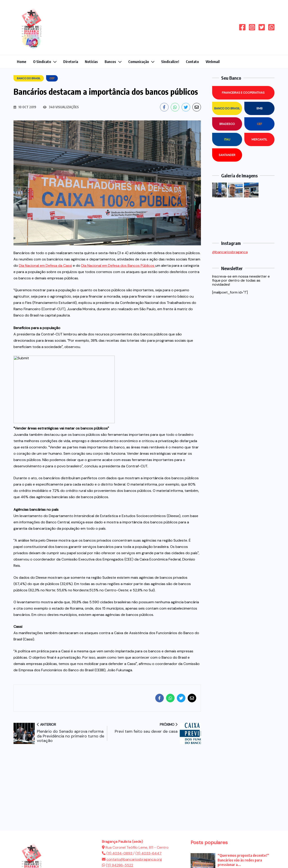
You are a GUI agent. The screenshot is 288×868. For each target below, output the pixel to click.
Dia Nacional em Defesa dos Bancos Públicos (118, 266)
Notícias (91, 62)
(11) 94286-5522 (120, 865)
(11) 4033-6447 (148, 853)
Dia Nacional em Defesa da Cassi (45, 266)
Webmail (213, 62)
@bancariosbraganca (230, 252)
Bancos (110, 62)
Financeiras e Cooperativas (243, 93)
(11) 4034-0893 (120, 853)
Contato (192, 62)
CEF (260, 124)
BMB (260, 108)
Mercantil (259, 139)
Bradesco (227, 124)
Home (22, 62)
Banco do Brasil (227, 108)
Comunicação (139, 62)
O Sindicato (42, 62)
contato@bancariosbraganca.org (134, 859)
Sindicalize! (170, 62)
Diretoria (71, 62)
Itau (227, 139)
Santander (227, 155)
